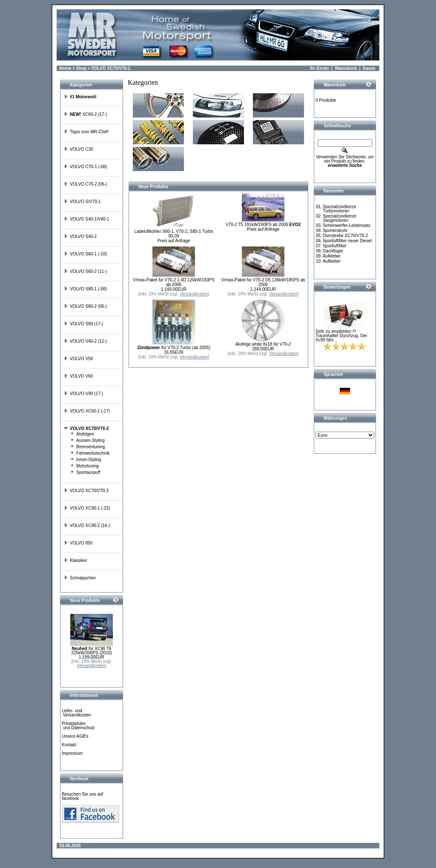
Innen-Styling (86, 460)
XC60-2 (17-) (85, 114)
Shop (81, 68)
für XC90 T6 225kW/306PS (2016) (92, 651)
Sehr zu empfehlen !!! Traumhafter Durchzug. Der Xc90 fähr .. (341, 336)
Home (66, 68)
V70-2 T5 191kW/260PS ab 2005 (263, 225)
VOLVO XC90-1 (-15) (87, 508)
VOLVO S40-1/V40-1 (87, 219)
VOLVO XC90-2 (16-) (87, 526)
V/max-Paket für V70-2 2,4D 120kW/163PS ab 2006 (174, 282)
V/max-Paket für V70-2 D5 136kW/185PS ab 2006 (263, 282)
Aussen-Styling (87, 440)
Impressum (72, 753)
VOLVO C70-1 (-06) (86, 167)
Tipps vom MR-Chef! (86, 132)
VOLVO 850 (78, 543)
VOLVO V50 (78, 359)
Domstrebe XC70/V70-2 (345, 236)
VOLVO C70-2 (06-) (86, 184)
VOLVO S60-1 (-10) (85, 254)
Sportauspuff (85, 472)
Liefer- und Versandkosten (76, 713)
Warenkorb (346, 68)
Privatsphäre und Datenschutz (78, 726)
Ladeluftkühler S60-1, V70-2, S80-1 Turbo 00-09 (174, 234)
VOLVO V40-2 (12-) (85, 341)
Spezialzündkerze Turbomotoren (340, 209)
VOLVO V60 (78, 376)
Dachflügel (333, 251)
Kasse (369, 68)
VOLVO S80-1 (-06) (85, 289)
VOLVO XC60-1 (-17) (87, 411)
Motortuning (85, 466)
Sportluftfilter (335, 246)
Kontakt (69, 745)
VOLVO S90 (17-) (83, 324)
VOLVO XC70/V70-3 (86, 491)
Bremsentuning (87, 447)
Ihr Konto (319, 68)
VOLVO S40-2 (80, 236)
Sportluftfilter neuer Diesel (347, 241)
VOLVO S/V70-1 (82, 202)
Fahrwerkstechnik (90, 453)
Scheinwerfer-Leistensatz (347, 225)
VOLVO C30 (79, 149)
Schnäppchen (80, 578)
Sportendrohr (335, 231)
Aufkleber (332, 256)
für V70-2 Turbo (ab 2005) (174, 348)
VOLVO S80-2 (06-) (85, 306)
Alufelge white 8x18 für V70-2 (263, 344)
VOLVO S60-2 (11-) (85, 271)
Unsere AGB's (75, 736)
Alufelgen (82, 434)
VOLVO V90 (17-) (83, 394)
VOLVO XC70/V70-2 (111, 68)
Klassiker (76, 560)
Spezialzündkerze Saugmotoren (340, 218)
